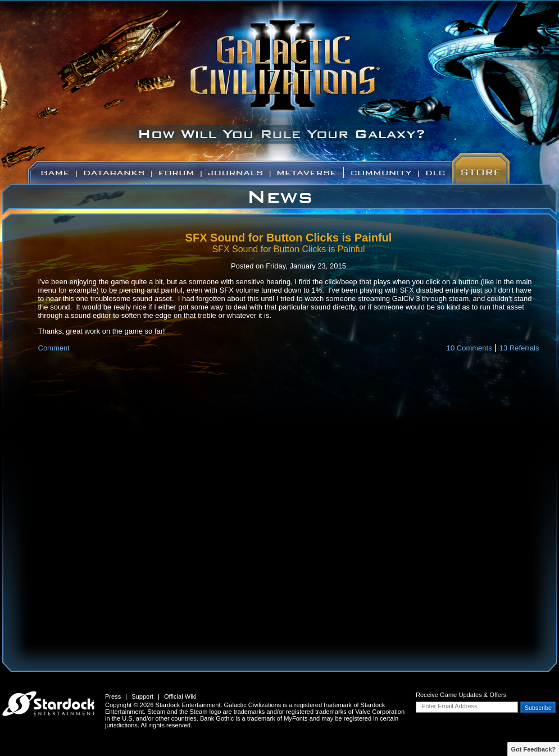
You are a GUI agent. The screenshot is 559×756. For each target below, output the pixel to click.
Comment (54, 348)
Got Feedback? (533, 749)
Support (142, 696)
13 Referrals (519, 348)
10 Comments (469, 348)
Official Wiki (180, 696)
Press (113, 696)
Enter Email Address (449, 706)
